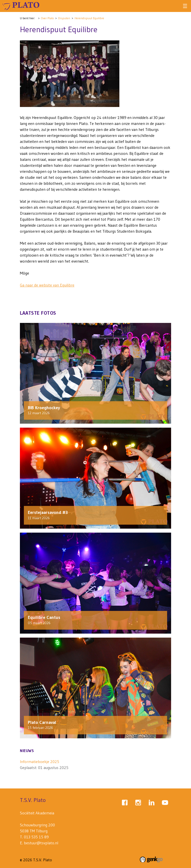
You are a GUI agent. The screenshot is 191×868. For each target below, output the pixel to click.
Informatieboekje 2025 (40, 762)
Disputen (64, 18)
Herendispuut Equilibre (89, 18)
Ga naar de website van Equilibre (47, 285)
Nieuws (27, 751)
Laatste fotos (38, 313)
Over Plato (47, 18)
